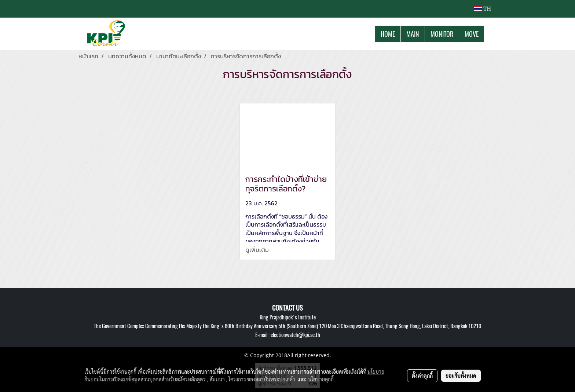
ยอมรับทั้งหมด (461, 375)
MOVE (472, 34)
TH (483, 9)
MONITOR (442, 34)
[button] (491, 34)
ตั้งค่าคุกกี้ (422, 375)
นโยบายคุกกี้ (321, 379)
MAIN (413, 34)
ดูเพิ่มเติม (258, 250)
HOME (388, 34)
